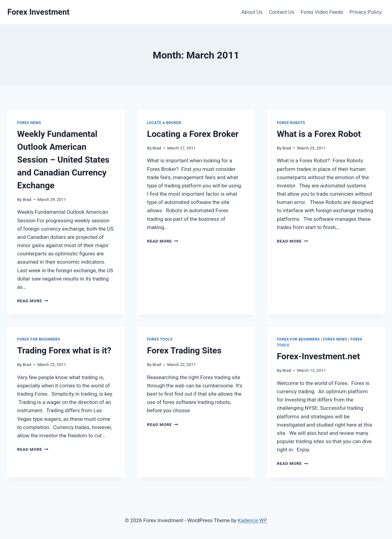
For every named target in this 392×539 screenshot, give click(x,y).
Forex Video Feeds (322, 12)
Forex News (29, 123)
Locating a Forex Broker (193, 134)
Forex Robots (291, 123)
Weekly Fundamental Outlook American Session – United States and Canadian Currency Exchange (63, 160)
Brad (27, 199)
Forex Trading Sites (184, 351)
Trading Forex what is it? (64, 351)
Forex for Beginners (39, 339)
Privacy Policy (366, 12)
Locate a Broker (164, 123)
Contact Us (282, 12)
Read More (33, 301)
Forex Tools (160, 339)
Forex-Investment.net (318, 356)
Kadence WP (252, 520)
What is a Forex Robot (319, 134)
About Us (252, 12)
